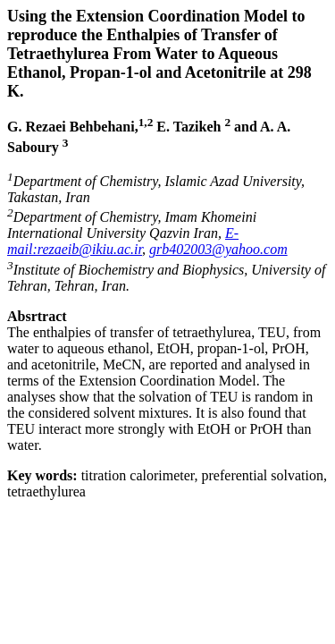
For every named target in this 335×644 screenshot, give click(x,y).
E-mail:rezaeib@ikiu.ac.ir (123, 241)
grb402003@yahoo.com (218, 249)
